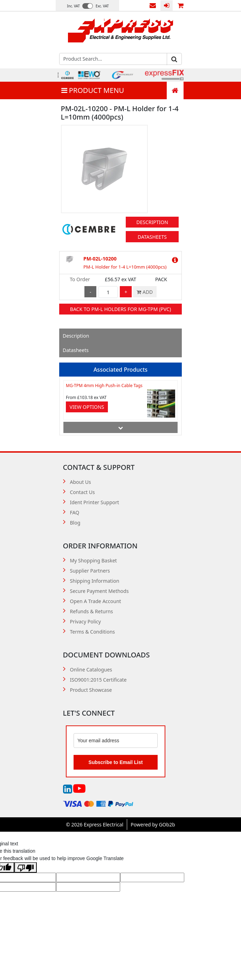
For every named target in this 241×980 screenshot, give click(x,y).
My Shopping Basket (94, 560)
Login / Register (167, 6)
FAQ (75, 512)
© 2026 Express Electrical (95, 824)
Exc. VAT (102, 6)
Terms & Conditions (93, 632)
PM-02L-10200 (100, 259)
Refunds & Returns (92, 611)
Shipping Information (95, 581)
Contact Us (153, 6)
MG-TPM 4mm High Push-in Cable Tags (104, 386)
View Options (87, 407)
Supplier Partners (90, 571)
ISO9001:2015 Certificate (98, 680)
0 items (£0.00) (181, 6)
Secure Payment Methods (99, 591)
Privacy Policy (85, 621)
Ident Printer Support (95, 502)
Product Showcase (91, 690)
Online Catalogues (91, 670)
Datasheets (152, 237)
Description (152, 222)
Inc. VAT (73, 6)
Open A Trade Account (96, 601)
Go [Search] (174, 59)
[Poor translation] (26, 867)
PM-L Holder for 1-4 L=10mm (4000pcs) (125, 267)
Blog (75, 523)
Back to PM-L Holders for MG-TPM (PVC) (120, 309)
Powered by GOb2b (153, 824)
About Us (81, 482)
